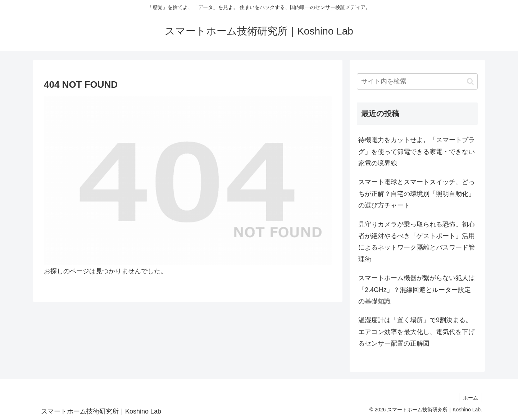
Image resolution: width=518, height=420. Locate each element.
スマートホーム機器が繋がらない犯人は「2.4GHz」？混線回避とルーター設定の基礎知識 (417, 290)
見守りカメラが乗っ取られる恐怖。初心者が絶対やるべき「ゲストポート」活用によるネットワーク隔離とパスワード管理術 (417, 242)
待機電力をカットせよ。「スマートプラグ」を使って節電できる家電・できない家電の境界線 (417, 152)
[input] (417, 81)
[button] (470, 81)
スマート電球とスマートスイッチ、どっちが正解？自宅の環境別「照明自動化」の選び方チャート (417, 194)
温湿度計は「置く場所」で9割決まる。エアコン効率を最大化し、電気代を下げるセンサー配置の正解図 (417, 332)
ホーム (471, 398)
